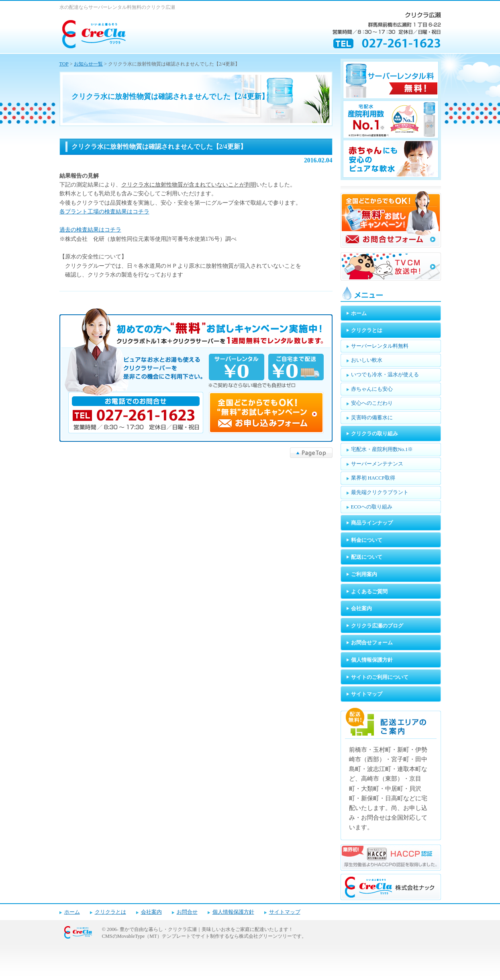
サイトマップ (285, 912)
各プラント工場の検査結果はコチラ (104, 212)
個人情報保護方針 (233, 912)
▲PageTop (311, 453)
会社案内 (151, 912)
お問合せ (187, 912)
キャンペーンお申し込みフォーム (196, 375)
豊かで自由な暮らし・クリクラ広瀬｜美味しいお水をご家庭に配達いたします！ (206, 929)
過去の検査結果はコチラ (90, 230)
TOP (64, 64)
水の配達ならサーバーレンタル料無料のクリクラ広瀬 (117, 7)
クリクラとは (110, 912)
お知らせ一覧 (88, 64)
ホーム (72, 912)
